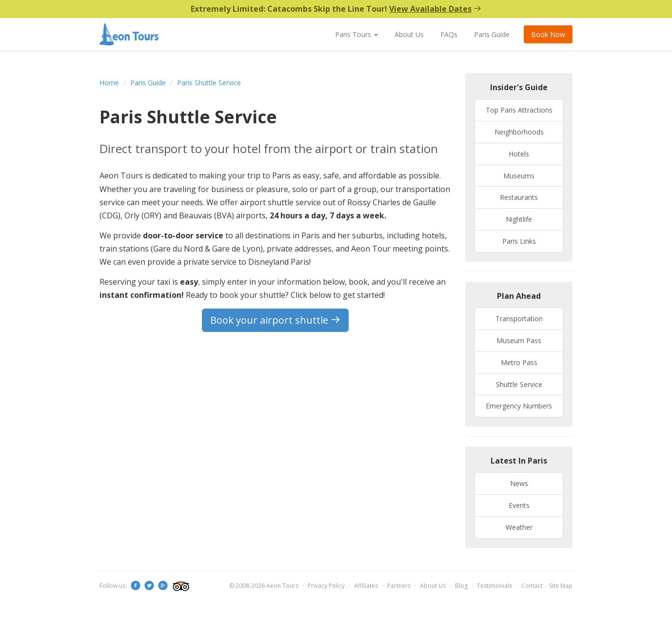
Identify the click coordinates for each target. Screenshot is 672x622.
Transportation (519, 319)
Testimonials (494, 586)
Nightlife (519, 219)
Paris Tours (356, 34)
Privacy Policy (326, 586)
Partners (399, 586)
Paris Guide (492, 34)
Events (519, 505)
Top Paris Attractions (519, 110)
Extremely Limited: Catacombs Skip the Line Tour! (336, 9)
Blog (461, 586)
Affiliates (366, 586)
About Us (409, 34)
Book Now (548, 34)
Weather (519, 527)
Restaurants (519, 197)
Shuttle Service (519, 384)
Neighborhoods (519, 132)
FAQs (449, 34)
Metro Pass (519, 362)
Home (109, 83)
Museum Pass (519, 340)
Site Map (561, 586)
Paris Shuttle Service (209, 83)
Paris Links (519, 241)
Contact (532, 586)
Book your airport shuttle (275, 320)
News (519, 483)
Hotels (519, 154)
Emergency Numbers (519, 406)
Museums (519, 176)
